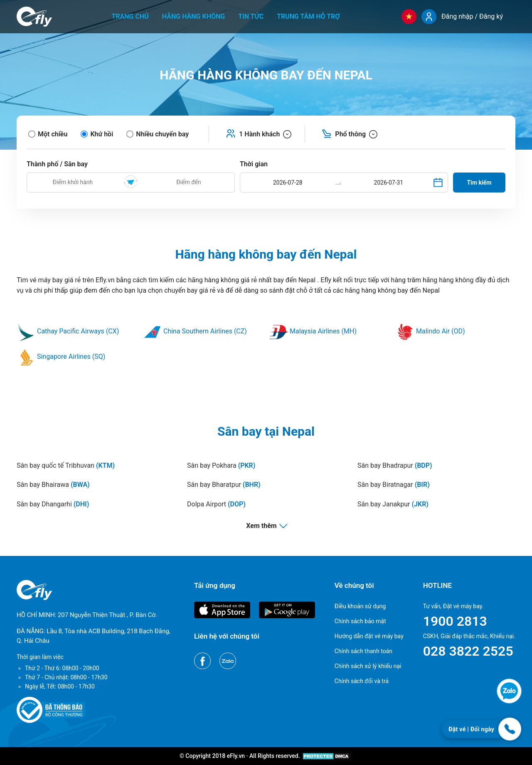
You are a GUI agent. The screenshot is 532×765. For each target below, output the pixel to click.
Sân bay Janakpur (393, 504)
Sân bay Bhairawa (53, 485)
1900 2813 (455, 621)
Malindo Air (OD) (430, 331)
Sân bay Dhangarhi (53, 504)
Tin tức (251, 16)
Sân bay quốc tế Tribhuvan (66, 465)
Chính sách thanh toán (363, 651)
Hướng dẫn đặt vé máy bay (369, 636)
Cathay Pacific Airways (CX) (68, 331)
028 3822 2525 (468, 651)
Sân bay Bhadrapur (395, 465)
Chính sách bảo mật (360, 621)
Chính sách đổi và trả (362, 681)
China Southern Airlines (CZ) (195, 331)
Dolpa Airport (216, 504)
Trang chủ (130, 16)
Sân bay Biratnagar (394, 485)
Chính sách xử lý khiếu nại (368, 666)
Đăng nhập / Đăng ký (472, 16)
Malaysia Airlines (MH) (313, 331)
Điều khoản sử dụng (360, 606)
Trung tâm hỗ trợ (308, 16)
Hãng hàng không (193, 16)
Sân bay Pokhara (221, 465)
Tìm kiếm (479, 183)
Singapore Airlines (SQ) (61, 357)
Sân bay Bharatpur (224, 485)
